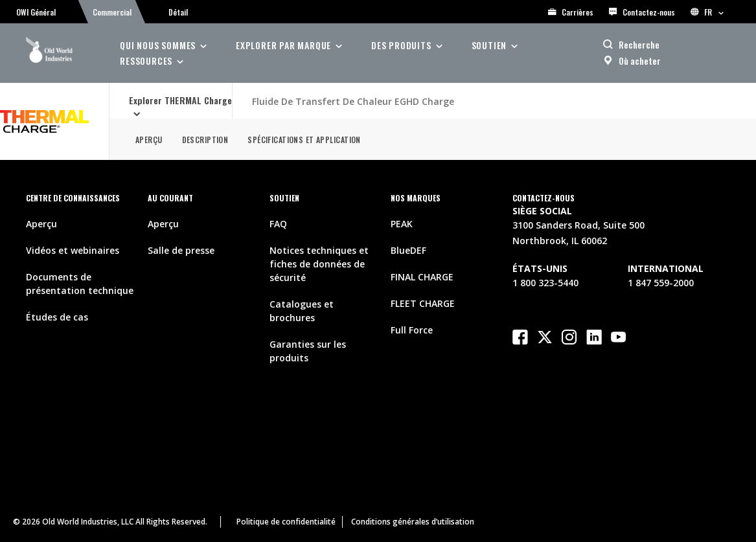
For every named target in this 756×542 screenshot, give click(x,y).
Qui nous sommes (158, 45)
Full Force (412, 330)
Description (205, 140)
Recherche (639, 44)
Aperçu (149, 140)
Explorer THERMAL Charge (180, 100)
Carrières (571, 12)
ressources (146, 61)
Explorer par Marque (283, 45)
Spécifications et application (304, 140)
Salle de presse (181, 250)
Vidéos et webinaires (73, 250)
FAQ (278, 224)
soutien (489, 45)
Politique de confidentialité (286, 522)
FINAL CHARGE (422, 277)
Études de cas (57, 317)
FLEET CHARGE (423, 303)
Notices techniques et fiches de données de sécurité (319, 264)
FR (707, 12)
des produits (401, 45)
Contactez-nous (642, 12)
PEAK (402, 224)
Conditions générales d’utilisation (413, 522)
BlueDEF (408, 250)
